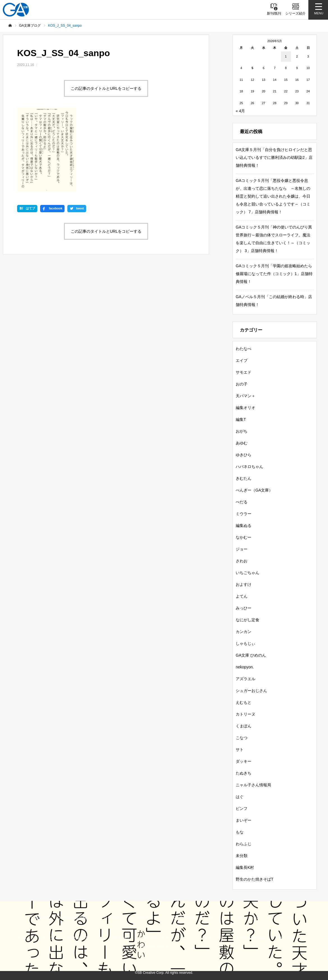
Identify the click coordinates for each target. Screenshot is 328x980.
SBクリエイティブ (37, 938)
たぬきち (244, 773)
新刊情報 (43, 918)
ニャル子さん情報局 (253, 785)
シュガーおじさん (251, 691)
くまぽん (244, 726)
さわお (242, 561)
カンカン (244, 632)
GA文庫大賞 (184, 918)
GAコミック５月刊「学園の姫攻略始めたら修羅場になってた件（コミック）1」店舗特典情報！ (274, 274)
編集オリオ (246, 408)
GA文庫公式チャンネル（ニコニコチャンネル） (185, 938)
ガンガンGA (282, 918)
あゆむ (242, 443)
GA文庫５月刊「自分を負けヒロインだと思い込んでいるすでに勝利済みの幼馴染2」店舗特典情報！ (274, 157)
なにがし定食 (247, 620)
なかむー (244, 537)
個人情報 (286, 938)
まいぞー (244, 820)
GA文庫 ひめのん (251, 655)
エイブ (242, 360)
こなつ (242, 738)
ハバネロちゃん (249, 467)
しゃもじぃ (246, 643)
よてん (242, 596)
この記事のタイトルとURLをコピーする (106, 88)
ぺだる (242, 502)
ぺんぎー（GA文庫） (254, 490)
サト (240, 750)
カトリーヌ (246, 714)
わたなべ (244, 349)
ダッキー (244, 761)
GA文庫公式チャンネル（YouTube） (99, 938)
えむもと (244, 702)
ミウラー (244, 514)
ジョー (242, 549)
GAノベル (216, 918)
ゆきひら (244, 455)
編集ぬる (244, 526)
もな (240, 832)
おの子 (242, 384)
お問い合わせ (158, 947)
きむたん (244, 478)
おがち (242, 431)
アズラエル (246, 679)
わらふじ (244, 844)
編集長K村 (245, 867)
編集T (241, 419)
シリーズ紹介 (111, 918)
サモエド (244, 372)
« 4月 (240, 111)
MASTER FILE (253, 938)
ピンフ (242, 808)
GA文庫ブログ (148, 918)
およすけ (244, 584)
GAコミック (248, 918)
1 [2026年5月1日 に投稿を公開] (286, 56)
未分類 (242, 856)
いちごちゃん (247, 573)
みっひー (244, 608)
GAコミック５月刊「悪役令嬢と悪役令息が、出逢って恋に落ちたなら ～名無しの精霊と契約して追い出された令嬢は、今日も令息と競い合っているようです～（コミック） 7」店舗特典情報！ (273, 196)
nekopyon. (245, 667)
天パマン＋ (246, 396)
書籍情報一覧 (75, 918)
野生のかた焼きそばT (255, 879)
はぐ (240, 797)
